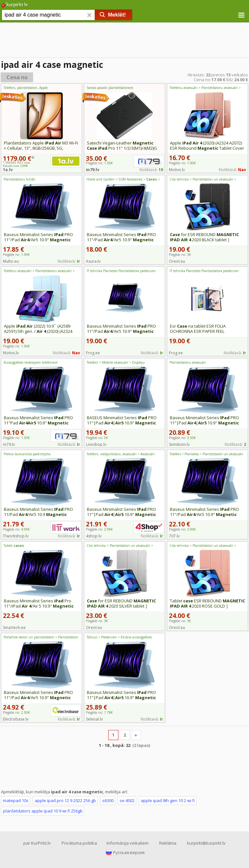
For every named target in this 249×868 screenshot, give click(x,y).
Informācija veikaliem (128, 843)
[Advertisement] (124, 41)
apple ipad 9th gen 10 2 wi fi (168, 800)
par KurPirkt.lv (37, 843)
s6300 (108, 800)
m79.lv (93, 170)
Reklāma (168, 843)
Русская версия (129, 852)
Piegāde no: (182, 163)
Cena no (17, 77)
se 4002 (127, 800)
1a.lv (8, 170)
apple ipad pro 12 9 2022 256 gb (65, 800)
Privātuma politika (79, 843)
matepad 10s (16, 800)
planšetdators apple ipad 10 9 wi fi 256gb (43, 811)
